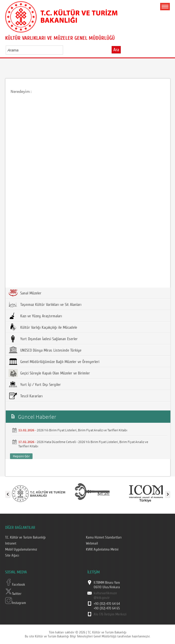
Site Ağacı (12, 555)
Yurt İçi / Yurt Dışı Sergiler (35, 384)
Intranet (11, 543)
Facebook (15, 585)
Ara (116, 50)
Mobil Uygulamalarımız (21, 549)
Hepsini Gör (21, 456)
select (65, 50)
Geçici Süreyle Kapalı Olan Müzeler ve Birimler (49, 373)
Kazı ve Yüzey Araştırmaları (35, 316)
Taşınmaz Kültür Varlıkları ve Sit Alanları (45, 304)
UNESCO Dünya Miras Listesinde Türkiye (45, 350)
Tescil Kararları (26, 396)
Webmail (92, 543)
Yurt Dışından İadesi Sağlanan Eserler (43, 339)
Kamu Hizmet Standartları (104, 537)
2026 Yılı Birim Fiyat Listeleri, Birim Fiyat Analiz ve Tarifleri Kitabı (82, 430)
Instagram (16, 603)
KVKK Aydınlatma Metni (102, 549)
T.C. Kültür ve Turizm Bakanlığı (25, 537)
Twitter (13, 594)
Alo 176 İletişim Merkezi (110, 614)
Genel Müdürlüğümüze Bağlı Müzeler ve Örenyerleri (54, 362)
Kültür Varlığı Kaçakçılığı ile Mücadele (43, 327)
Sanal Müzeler (25, 293)
